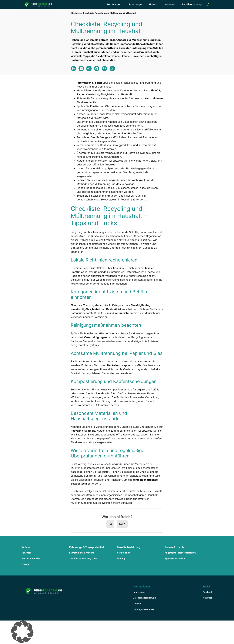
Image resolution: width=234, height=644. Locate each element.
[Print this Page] (73, 69)
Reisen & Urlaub (174, 547)
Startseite (76, 13)
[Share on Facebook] (97, 69)
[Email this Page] (81, 69)
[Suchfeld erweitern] (208, 4)
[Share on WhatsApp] (89, 69)
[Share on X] (112, 69)
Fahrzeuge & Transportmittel (87, 547)
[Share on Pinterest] (104, 69)
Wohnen (26, 547)
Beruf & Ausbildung (129, 547)
